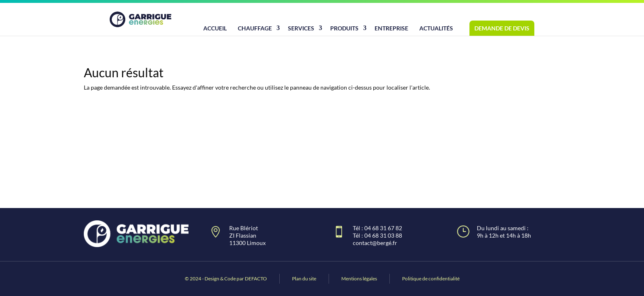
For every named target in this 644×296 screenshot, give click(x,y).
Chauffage (255, 28)
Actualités (436, 28)
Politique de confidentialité (431, 279)
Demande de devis (502, 28)
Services (301, 28)
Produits (344, 28)
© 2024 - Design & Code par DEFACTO (226, 279)
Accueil (215, 28)
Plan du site (304, 279)
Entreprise (391, 28)
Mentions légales (359, 279)
